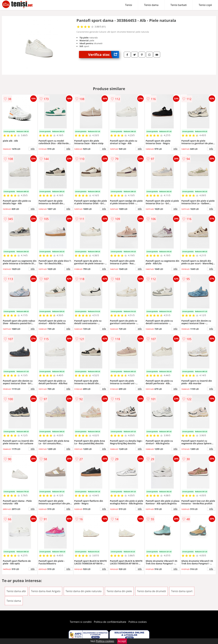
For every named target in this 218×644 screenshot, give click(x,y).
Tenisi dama (151, 5)
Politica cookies (138, 622)
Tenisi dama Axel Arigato (46, 591)
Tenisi (129, 5)
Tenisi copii (205, 5)
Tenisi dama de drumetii (152, 591)
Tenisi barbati (179, 5)
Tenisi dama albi (16, 591)
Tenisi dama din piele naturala (83, 591)
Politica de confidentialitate (110, 622)
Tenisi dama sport (182, 591)
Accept (122, 641)
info (33, 149)
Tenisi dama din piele (119, 591)
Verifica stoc (104, 55)
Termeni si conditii (81, 622)
